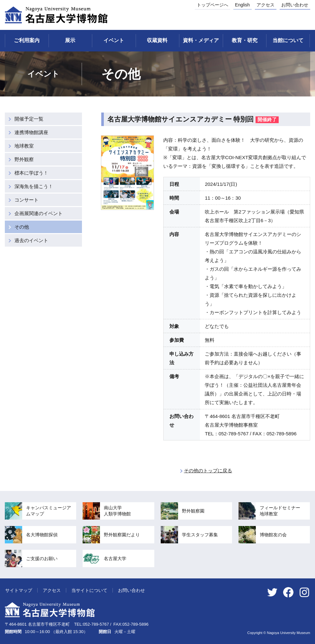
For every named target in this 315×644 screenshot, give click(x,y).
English (242, 5)
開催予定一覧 (29, 119)
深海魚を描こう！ (34, 186)
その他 (22, 227)
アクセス (265, 5)
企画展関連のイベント (39, 213)
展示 (70, 40)
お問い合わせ (295, 5)
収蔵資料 (157, 40)
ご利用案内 (27, 40)
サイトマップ (19, 590)
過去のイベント (31, 240)
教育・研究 (245, 40)
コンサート (27, 200)
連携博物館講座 (31, 132)
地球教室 (24, 146)
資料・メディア (201, 40)
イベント (114, 40)
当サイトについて (89, 590)
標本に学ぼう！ (31, 173)
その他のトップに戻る (208, 471)
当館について (288, 40)
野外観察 (24, 159)
